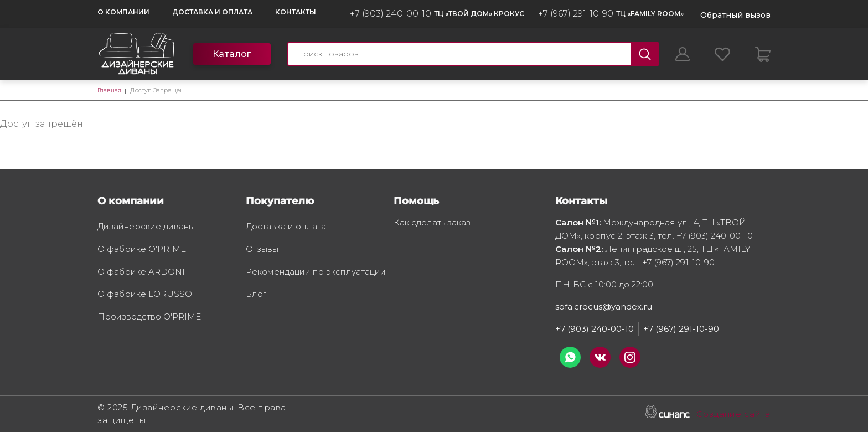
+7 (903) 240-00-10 (391, 14)
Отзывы (262, 250)
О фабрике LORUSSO (145, 295)
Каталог (232, 54)
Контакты (296, 12)
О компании (123, 12)
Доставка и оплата (212, 12)
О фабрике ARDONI (141, 272)
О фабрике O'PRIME (142, 250)
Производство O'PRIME (149, 317)
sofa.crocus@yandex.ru (604, 307)
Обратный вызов (735, 15)
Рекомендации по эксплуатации (316, 272)
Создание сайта (733, 415)
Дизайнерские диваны (146, 227)
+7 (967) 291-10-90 (576, 14)
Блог (256, 295)
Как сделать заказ (432, 223)
